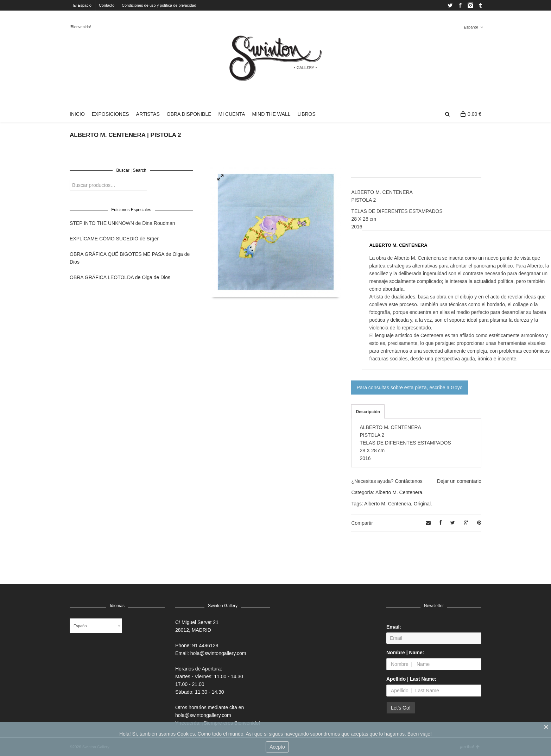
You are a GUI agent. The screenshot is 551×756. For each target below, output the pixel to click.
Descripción (368, 412)
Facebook (460, 5)
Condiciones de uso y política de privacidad (159, 5)
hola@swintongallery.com (218, 653)
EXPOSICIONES (110, 114)
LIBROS (306, 114)
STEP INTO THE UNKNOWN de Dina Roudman (122, 223)
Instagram (470, 5)
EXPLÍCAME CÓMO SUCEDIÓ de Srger (114, 239)
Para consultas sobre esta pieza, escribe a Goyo (409, 388)
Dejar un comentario (459, 481)
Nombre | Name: (405, 653)
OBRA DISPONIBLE (189, 114)
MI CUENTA (232, 114)
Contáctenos (409, 481)
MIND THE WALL (271, 114)
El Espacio (82, 5)
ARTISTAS (148, 114)
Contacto (107, 5)
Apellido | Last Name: (411, 679)
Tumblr (481, 5)
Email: (394, 627)
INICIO (77, 114)
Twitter (450, 5)
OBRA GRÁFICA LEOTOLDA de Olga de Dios (120, 277)
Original (422, 504)
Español (471, 27)
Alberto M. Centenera (399, 492)
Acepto (277, 747)
